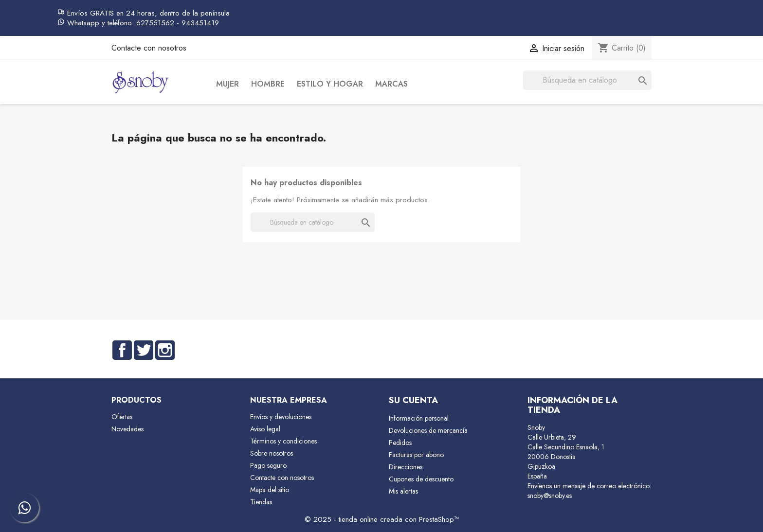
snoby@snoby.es (550, 496)
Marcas (391, 84)
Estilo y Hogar (330, 84)
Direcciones (406, 467)
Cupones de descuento (421, 479)
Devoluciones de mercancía (428, 430)
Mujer (227, 84)
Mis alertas (403, 491)
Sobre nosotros (272, 453)
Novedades (127, 429)
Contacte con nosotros (149, 48)
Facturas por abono (416, 455)
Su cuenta (413, 400)
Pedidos (400, 443)
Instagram (165, 350)
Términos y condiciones (283, 441)
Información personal (419, 418)
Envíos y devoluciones (281, 417)
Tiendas (261, 502)
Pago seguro (268, 465)
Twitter (144, 350)
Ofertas (122, 417)
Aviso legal (265, 429)
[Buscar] (587, 80)
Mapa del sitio (270, 490)
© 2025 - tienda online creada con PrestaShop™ (382, 519)
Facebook (122, 350)
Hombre (268, 84)
